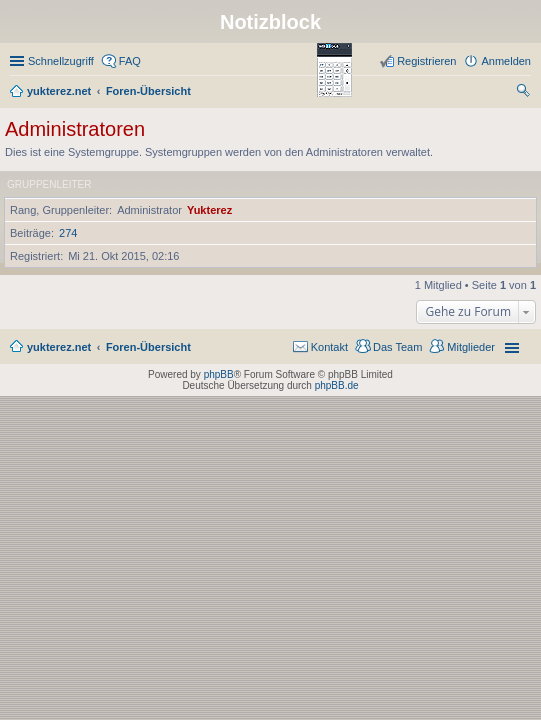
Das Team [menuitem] (397, 347)
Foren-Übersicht (148, 347)
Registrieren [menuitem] (426, 61)
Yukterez (209, 210)
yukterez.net (59, 347)
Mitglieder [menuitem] (471, 347)
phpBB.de (337, 385)
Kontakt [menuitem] (329, 347)
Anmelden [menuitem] (506, 61)
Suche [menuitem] (525, 93)
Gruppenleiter (49, 184)
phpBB (219, 374)
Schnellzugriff (61, 61)
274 (68, 233)
